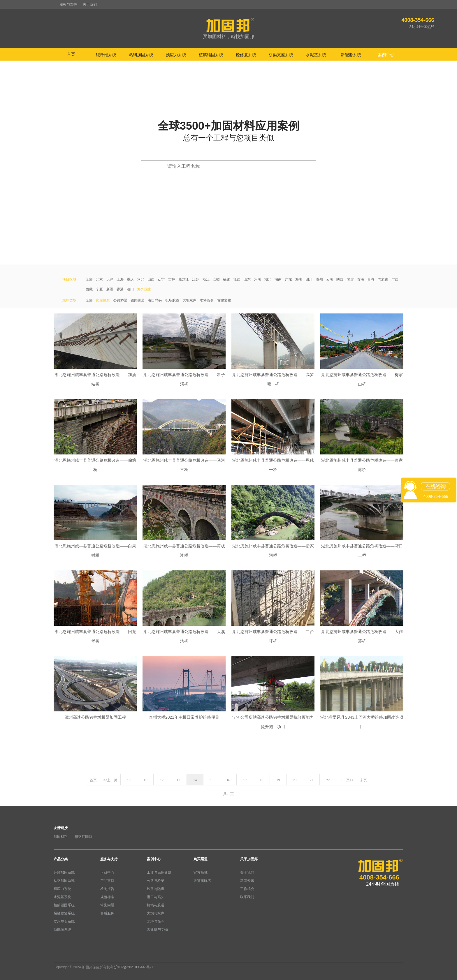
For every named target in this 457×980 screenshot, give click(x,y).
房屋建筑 (103, 300)
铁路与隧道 (156, 889)
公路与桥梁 (156, 881)
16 (228, 780)
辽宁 (161, 279)
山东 (247, 279)
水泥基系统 (62, 897)
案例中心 (154, 859)
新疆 (110, 289)
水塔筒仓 (207, 300)
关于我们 (90, 4)
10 (129, 780)
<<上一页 (110, 780)
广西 (395, 279)
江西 (237, 279)
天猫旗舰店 (202, 881)
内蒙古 (383, 279)
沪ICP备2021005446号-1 (134, 967)
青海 (361, 279)
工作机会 (247, 889)
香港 (120, 289)
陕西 (340, 279)
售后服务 (107, 913)
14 (195, 780)
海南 (299, 279)
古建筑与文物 (157, 930)
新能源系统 (62, 930)
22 (328, 780)
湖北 (268, 279)
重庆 (130, 279)
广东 (289, 279)
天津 (110, 279)
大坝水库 (189, 300)
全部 (89, 279)
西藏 (89, 289)
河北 (141, 279)
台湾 (371, 279)
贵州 (319, 279)
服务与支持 (68, 4)
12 (162, 780)
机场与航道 (156, 905)
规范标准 (107, 897)
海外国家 (144, 289)
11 (145, 780)
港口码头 (155, 300)
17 (245, 780)
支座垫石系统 (64, 921)
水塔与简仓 (156, 921)
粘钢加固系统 (64, 881)
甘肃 (350, 279)
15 (212, 780)
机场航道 (172, 300)
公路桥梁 (120, 300)
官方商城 (201, 873)
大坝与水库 (156, 913)
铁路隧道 (138, 300)
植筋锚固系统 (64, 905)
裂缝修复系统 (64, 913)
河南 (258, 279)
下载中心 (107, 873)
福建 (226, 279)
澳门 (130, 289)
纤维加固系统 (64, 873)
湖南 (278, 279)
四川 (309, 279)
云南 (330, 279)
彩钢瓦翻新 (83, 837)
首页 (71, 54)
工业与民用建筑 (159, 873)
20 (295, 780)
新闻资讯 (247, 881)
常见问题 (107, 905)
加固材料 (61, 837)
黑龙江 (184, 279)
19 (278, 780)
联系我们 (247, 897)
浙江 (206, 279)
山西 (151, 279)
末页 (363, 780)
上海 (120, 279)
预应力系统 (62, 889)
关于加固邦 (249, 859)
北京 (99, 279)
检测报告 (107, 889)
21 (311, 780)
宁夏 (99, 289)
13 (178, 780)
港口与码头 (156, 897)
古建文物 (224, 300)
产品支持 (107, 881)
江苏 (196, 279)
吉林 (172, 279)
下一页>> (347, 780)
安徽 (216, 279)
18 (261, 780)
